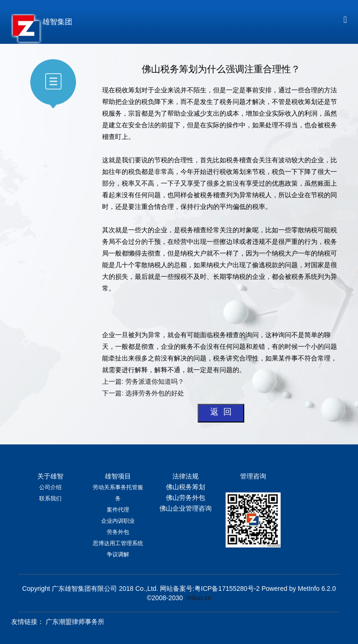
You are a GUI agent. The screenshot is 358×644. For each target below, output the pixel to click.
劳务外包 (118, 532)
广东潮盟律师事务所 (75, 622)
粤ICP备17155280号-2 (227, 589)
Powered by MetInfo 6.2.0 (299, 589)
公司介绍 (50, 487)
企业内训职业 (118, 521)
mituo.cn (199, 598)
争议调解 (118, 554)
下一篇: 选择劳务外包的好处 (144, 393)
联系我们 (50, 499)
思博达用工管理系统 (118, 543)
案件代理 (118, 510)
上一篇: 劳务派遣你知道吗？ (143, 381)
